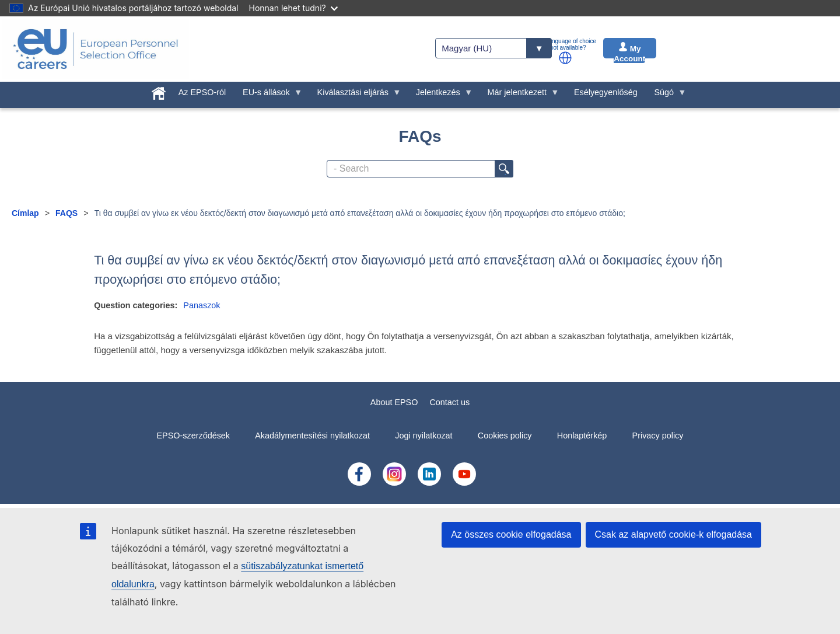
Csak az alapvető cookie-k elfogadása (674, 534)
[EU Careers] (96, 49)
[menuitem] (159, 91)
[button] (565, 58)
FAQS (66, 213)
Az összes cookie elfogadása (511, 534)
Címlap (25, 213)
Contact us (449, 402)
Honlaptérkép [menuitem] (582, 436)
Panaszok (202, 305)
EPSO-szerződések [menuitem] (193, 436)
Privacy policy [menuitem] (658, 436)
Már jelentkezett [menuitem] (519, 95)
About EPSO (394, 402)
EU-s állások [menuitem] (269, 95)
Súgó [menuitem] (666, 95)
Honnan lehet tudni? (293, 8)
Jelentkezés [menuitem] (440, 95)
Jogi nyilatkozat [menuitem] (423, 436)
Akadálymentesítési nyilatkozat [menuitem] (312, 436)
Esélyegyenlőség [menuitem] (606, 92)
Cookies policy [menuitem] (505, 436)
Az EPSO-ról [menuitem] (202, 92)
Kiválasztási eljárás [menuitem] (355, 95)
